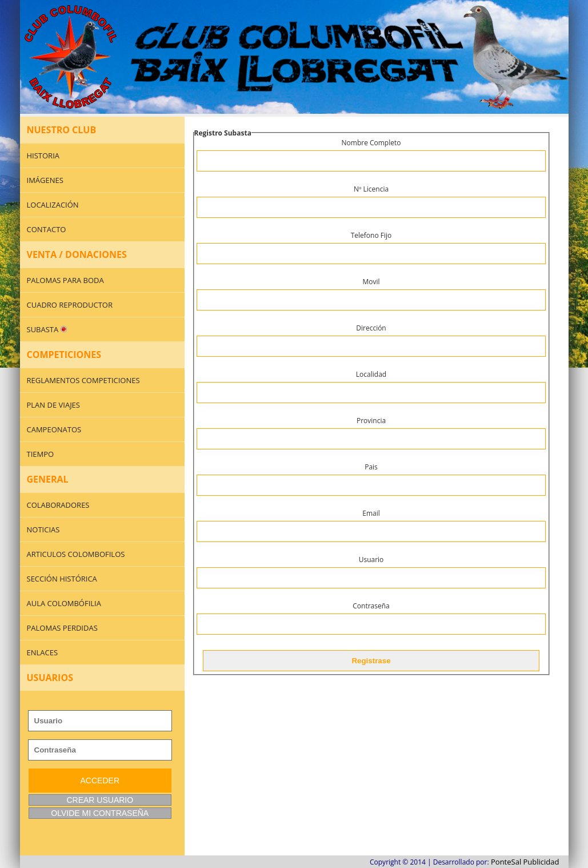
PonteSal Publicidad (525, 862)
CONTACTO (47, 229)
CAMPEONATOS (54, 429)
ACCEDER (100, 781)
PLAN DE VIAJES (53, 405)
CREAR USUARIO (100, 800)
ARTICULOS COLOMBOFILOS (76, 554)
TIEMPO (41, 454)
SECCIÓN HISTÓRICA (62, 579)
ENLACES (43, 652)
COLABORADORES (58, 505)
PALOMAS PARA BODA (65, 280)
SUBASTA (47, 329)
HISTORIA (43, 156)
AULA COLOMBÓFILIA (64, 603)
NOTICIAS (43, 529)
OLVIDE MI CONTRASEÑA (100, 813)
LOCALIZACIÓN (53, 205)
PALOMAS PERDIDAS (62, 628)
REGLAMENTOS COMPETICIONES (83, 380)
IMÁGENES (45, 180)
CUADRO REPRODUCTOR (70, 305)
